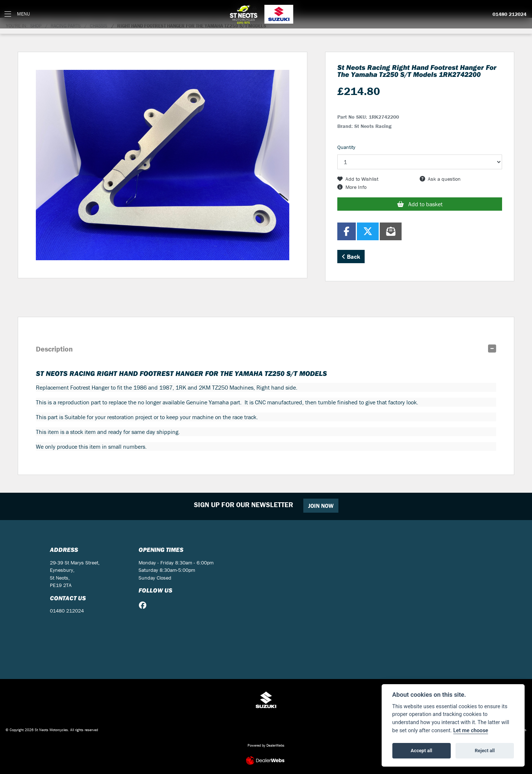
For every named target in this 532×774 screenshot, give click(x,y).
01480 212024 (509, 14)
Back (351, 257)
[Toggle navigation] (17, 14)
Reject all (485, 751)
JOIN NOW (321, 506)
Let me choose (471, 731)
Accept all (422, 751)
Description (54, 349)
